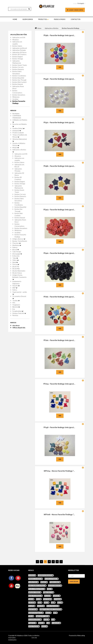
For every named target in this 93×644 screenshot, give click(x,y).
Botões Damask (18, 84)
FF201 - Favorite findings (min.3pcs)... (59, 340)
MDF (15, 288)
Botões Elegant (18, 57)
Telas (15, 258)
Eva (14, 309)
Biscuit (16, 249)
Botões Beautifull (18, 78)
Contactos (76, 19)
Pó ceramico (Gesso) (19, 297)
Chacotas (17, 243)
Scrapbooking (18, 311)
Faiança (15, 247)
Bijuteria (16, 307)
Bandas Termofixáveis (20, 241)
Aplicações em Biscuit (20, 48)
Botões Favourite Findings (19, 102)
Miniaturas (16, 97)
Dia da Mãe (16, 269)
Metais (16, 148)
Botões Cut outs (18, 67)
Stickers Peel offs (19, 313)
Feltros (15, 290)
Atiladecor (20, 635)
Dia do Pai (16, 266)
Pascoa (16, 264)
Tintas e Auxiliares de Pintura (20, 136)
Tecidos (16, 300)
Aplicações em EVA (19, 37)
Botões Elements (18, 69)
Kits (14, 303)
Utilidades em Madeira (20, 121)
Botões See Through (19, 80)
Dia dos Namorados (19, 271)
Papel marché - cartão (20, 293)
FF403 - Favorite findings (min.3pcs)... (59, 210)
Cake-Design (17, 252)
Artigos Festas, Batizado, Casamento (19, 277)
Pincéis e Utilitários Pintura (19, 144)
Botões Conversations (17, 92)
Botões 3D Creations (19, 54)
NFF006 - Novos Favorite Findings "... (59, 515)
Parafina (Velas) (18, 128)
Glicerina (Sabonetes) (20, 140)
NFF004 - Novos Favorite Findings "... (59, 471)
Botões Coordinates (19, 76)
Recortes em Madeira (20, 125)
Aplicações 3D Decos (19, 52)
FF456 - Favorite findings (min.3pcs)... (59, 79)
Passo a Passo (60, 19)
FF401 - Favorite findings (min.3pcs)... (59, 253)
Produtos (43, 19)
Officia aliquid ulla (19, 328)
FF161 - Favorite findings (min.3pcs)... (59, 297)
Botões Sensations (19, 95)
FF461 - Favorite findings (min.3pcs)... (59, 35)
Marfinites (17, 245)
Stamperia (17, 131)
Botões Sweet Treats (20, 65)
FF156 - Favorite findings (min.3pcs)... (59, 427)
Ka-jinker (15, 99)
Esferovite (16, 256)
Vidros (16, 260)
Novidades (16, 114)
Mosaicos (16, 40)
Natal (15, 262)
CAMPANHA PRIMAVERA (17, 117)
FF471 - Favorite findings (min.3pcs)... (59, 123)
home (15, 19)
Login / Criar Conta (75, 10)
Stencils (16, 286)
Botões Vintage (18, 59)
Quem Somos (28, 19)
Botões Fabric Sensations (17, 73)
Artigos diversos (19, 239)
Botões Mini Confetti (19, 82)
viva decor (16, 325)
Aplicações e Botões (19, 151)
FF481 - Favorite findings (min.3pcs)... (59, 166)
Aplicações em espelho (17, 43)
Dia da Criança (17, 273)
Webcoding (81, 635)
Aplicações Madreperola (17, 62)
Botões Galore (17, 46)
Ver (60, 67)
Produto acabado (18, 133)
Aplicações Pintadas (19, 50)
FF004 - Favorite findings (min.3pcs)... (59, 384)
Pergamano (16, 305)
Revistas (15, 315)
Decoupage (17, 254)
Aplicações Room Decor (18, 87)
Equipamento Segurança (17, 282)
